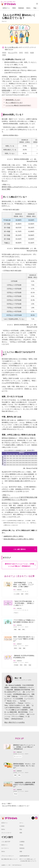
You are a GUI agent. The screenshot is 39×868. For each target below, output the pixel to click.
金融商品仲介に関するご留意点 (13, 536)
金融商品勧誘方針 (24, 856)
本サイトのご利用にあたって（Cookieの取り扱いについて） (28, 860)
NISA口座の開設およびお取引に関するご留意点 (19, 539)
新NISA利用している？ (13, 100)
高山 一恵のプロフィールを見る (15, 722)
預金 (35, 8)
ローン (21, 823)
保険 (21, 833)
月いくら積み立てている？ (14, 103)
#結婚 (32, 53)
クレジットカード (6, 833)
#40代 (26, 53)
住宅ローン (6, 8)
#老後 (4, 55)
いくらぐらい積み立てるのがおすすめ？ (18, 105)
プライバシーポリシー (8, 856)
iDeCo (28, 8)
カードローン (5, 848)
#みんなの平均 (13, 53)
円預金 (21, 845)
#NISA (4, 53)
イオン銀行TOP (6, 842)
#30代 (21, 53)
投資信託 (21, 8)
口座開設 (22, 842)
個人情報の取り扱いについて (9, 859)
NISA (14, 8)
